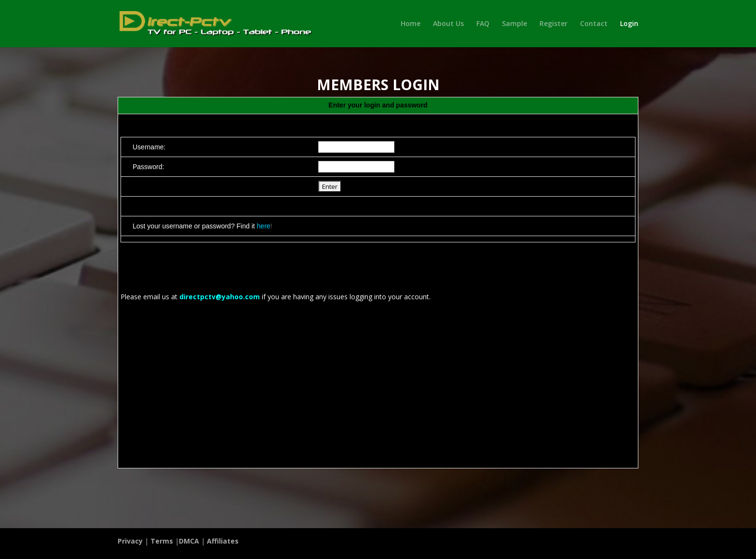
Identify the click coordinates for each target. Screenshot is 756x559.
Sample (514, 24)
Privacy (130, 541)
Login (629, 24)
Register (553, 24)
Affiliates (223, 541)
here (264, 226)
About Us (448, 24)
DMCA (189, 541)
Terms (162, 541)
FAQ (483, 24)
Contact (594, 24)
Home (411, 24)
